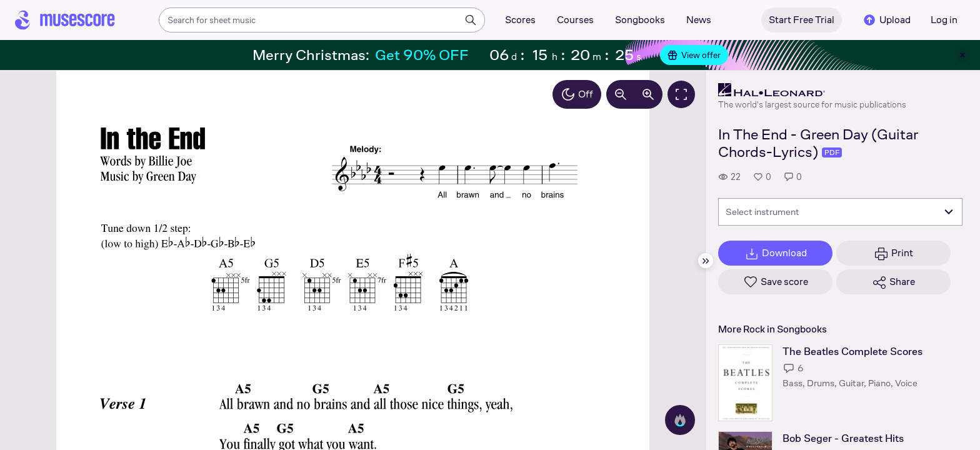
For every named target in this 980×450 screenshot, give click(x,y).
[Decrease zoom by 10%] (621, 94)
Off (577, 94)
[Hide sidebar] (706, 261)
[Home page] (65, 20)
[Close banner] (962, 55)
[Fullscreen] (681, 94)
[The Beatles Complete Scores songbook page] (745, 383)
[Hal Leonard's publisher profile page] (812, 90)
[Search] (471, 20)
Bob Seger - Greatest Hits (843, 438)
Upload (886, 20)
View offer (694, 55)
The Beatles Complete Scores (852, 352)
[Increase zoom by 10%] (648, 94)
